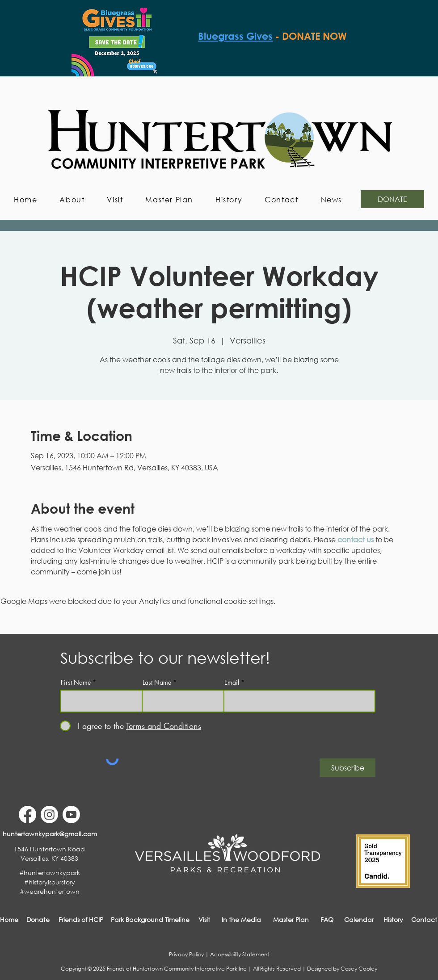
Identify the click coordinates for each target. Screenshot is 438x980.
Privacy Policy (186, 954)
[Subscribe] (347, 768)
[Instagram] (49, 815)
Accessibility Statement (240, 954)
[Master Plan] (291, 919)
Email (232, 683)
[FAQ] (327, 919)
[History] (393, 919)
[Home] (9, 919)
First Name (76, 683)
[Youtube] (71, 815)
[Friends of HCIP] (81, 919)
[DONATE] (392, 199)
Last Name (157, 683)
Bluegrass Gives (235, 36)
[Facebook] (27, 815)
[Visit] (204, 919)
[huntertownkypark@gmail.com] (50, 834)
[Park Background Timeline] (150, 919)
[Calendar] (359, 919)
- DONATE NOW (311, 36)
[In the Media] (241, 919)
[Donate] (38, 919)
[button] (72, 199)
